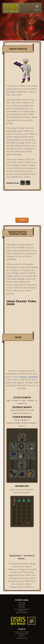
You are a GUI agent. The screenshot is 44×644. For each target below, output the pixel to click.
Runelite (22, 608)
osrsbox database (29, 377)
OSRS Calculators (22, 612)
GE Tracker (22, 604)
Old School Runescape (22, 609)
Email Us (22, 637)
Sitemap (22, 635)
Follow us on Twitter (22, 632)
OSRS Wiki (22, 603)
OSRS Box (22, 606)
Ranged (22, 220)
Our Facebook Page (22, 634)
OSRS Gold (22, 611)
